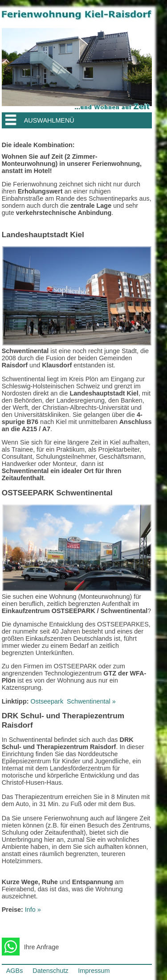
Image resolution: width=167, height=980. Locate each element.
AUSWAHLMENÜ (49, 120)
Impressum (94, 971)
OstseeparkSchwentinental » (73, 701)
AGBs (15, 971)
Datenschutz (50, 971)
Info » (33, 910)
